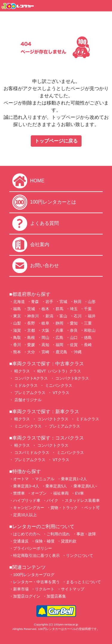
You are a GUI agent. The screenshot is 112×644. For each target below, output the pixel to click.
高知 (45, 345)
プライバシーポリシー (33, 548)
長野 (31, 323)
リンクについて (80, 556)
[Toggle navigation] (104, 6)
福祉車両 (61, 493)
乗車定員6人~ (85, 486)
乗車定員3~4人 (26, 486)
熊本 (17, 352)
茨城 (31, 309)
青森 (35, 302)
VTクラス (60, 393)
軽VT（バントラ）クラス (59, 371)
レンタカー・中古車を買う (36, 582)
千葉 (88, 309)
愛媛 (31, 345)
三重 (88, 323)
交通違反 (21, 541)
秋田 (78, 302)
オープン (39, 493)
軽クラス (22, 371)
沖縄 (78, 352)
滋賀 (17, 330)
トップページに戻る (56, 141)
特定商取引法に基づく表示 (36, 556)
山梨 (17, 323)
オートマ (21, 479)
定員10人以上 (25, 515)
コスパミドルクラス (31, 453)
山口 (74, 338)
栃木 (45, 309)
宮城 (63, 302)
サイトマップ (73, 589)
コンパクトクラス (52, 419)
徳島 (88, 338)
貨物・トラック (64, 508)
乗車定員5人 (56, 486)
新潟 (49, 316)
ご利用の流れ (58, 534)
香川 (17, 345)
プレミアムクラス (29, 393)
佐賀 (74, 345)
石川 (78, 316)
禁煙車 (19, 493)
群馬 (59, 309)
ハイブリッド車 (27, 500)
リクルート (45, 589)
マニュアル (45, 479)
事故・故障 (86, 534)
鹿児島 (61, 352)
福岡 (59, 345)
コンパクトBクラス (72, 378)
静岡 (59, 323)
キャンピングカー (29, 508)
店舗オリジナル (27, 400)
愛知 (74, 323)
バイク (52, 500)
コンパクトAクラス (30, 378)
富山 (63, 316)
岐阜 (45, 323)
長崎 (88, 345)
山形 (92, 302)
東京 (17, 316)
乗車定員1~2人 (74, 479)
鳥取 (17, 338)
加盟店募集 (56, 596)
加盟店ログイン (27, 596)
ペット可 (92, 508)
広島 (59, 338)
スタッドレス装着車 (82, 500)
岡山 (45, 338)
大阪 (45, 330)
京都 (31, 330)
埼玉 (74, 309)
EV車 (79, 493)
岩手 (49, 302)
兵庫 (59, 330)
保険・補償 (45, 541)
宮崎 (45, 352)
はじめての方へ (27, 534)
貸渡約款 (69, 541)
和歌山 (90, 330)
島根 (31, 338)
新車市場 (21, 589)
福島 (17, 309)
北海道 (19, 302)
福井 (92, 316)
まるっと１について (83, 582)
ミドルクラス (25, 385)
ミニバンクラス (58, 385)
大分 (31, 352)
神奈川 (33, 316)
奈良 (74, 330)
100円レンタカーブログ (34, 575)
